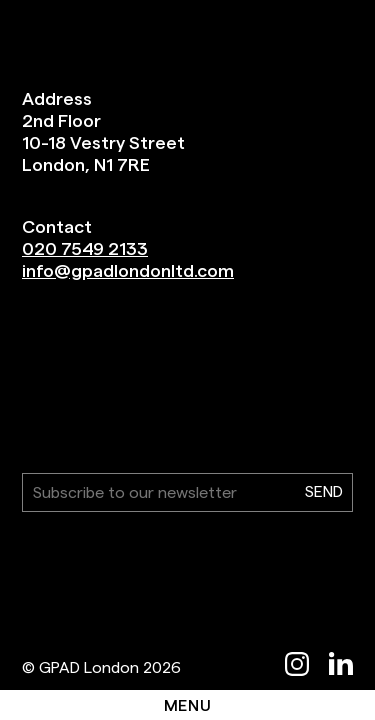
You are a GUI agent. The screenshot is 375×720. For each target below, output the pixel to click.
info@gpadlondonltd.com (128, 270)
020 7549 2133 (85, 248)
